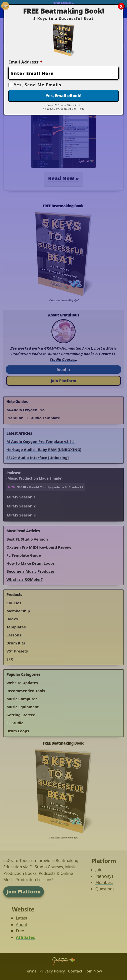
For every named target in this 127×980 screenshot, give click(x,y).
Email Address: (25, 62)
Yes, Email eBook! (64, 96)
